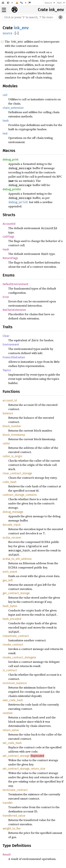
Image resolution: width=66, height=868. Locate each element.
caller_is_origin (12, 456)
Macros (9, 151)
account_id (10, 400)
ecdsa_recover (12, 538)
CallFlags (8, 237)
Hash (6, 249)
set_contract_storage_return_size (24, 769)
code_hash (10, 482)
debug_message (13, 512)
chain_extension (13, 108)
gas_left (8, 580)
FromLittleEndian (14, 357)
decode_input (12, 525)
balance (8, 413)
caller (6, 443)
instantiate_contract (16, 636)
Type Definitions (17, 846)
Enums (9, 275)
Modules (10, 86)
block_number (12, 426)
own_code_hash (13, 700)
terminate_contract (15, 790)
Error (6, 297)
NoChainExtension (14, 310)
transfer (8, 803)
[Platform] (23, 3)
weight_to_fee (12, 828)
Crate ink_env (51, 10)
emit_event (10, 572)
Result (7, 855)
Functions (11, 391)
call (5, 95)
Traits (7, 327)
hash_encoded (12, 619)
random (8, 713)
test (5, 133)
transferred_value (14, 816)
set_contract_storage (16, 756)
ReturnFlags (10, 258)
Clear (6, 336)
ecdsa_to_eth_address (17, 559)
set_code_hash (12, 743)
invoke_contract (13, 645)
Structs (9, 215)
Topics (7, 370)
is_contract (10, 670)
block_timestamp (14, 435)
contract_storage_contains (20, 495)
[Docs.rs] (3, 3)
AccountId (9, 224)
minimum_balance (15, 683)
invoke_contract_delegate (19, 657)
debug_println (12, 189)
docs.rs (48, 3)
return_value (11, 730)
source (7, 33)
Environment (11, 345)
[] (17, 33)
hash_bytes (10, 606)
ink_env (21, 28)
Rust (59, 3)
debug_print (11, 160)
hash (6, 121)
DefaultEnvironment (15, 284)
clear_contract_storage (17, 473)
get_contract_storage (16, 593)
